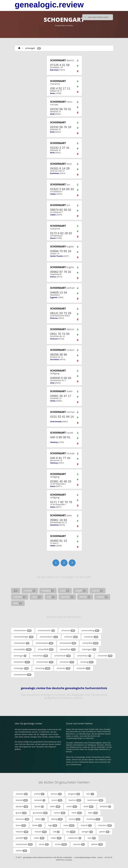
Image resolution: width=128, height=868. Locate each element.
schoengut (20, 656)
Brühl (52, 114)
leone (21, 825)
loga (53, 825)
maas (69, 825)
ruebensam (75, 838)
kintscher (23, 819)
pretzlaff (22, 838)
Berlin (53, 93)
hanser (60, 813)
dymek (39, 806)
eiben (55, 806)
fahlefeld (105, 806)
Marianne (67, 597)
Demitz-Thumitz (56, 256)
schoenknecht (23, 675)
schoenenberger (24, 637)
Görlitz (53, 401)
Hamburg (54, 442)
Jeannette (20, 597)
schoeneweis (22, 643)
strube (61, 844)
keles (93, 813)
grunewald (40, 813)
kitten (40, 819)
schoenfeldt (46, 649)
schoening (43, 668)
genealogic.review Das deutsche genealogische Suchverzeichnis (64, 688)
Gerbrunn (54, 339)
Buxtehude (54, 173)
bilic (90, 794)
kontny (75, 819)
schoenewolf (68, 643)
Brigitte (81, 591)
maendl (86, 825)
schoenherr (22, 662)
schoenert (91, 637)
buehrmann (95, 800)
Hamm (53, 486)
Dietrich (98, 591)
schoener (71, 637)
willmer (97, 844)
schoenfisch (68, 649)
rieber (39, 838)
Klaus (37, 597)
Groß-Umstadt (56, 422)
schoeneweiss (45, 643)
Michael (85, 597)
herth (77, 813)
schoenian (67, 662)
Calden (53, 194)
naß (56, 832)
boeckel (22, 800)
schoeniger (21, 668)
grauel (21, 813)
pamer (104, 832)
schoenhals (40, 656)
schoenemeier (46, 630)
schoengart (30, 48)
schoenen (68, 630)
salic (92, 838)
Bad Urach (54, 70)
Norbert (102, 597)
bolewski (40, 800)
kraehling (93, 819)
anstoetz (22, 794)
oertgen (87, 832)
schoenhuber (45, 662)
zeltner (22, 851)
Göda (52, 383)
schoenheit (105, 656)
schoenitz (64, 668)
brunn (57, 800)
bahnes (56, 794)
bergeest (74, 794)
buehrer (75, 800)
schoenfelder (23, 649)
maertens (105, 825)
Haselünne (54, 525)
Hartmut (30, 591)
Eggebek (54, 298)
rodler (56, 838)
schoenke (84, 668)
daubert (22, 806)
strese (44, 844)
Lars (51, 597)
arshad (39, 794)
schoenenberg (90, 630)
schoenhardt (63, 656)
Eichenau (54, 318)
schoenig (87, 662)
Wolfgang (48, 591)
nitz (71, 832)
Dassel (53, 238)
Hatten (53, 546)
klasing (57, 819)
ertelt (89, 806)
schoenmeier (24, 844)
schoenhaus (84, 656)
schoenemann (23, 630)
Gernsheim (55, 360)
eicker (72, 806)
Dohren (53, 277)
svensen (79, 844)
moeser (41, 832)
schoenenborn (49, 637)
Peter (18, 603)
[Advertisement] (31, 72)
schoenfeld (90, 643)
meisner (22, 832)
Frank (65, 591)
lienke (37, 825)
